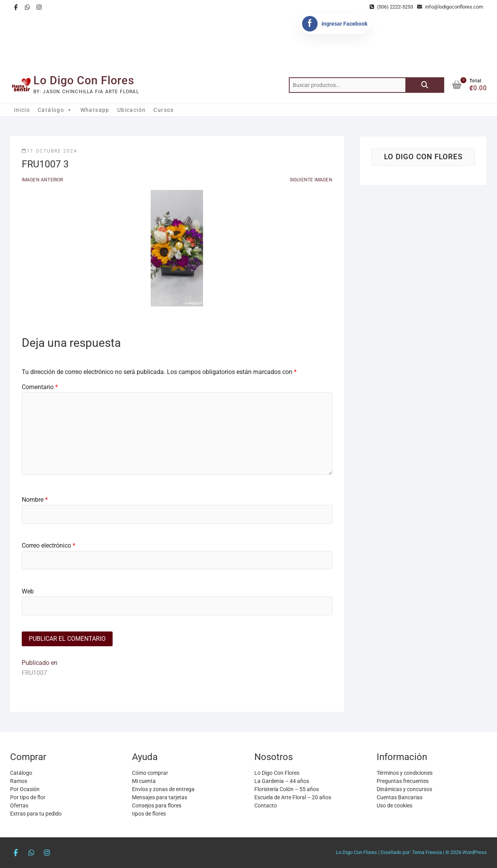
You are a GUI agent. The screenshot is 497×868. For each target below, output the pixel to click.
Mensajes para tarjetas (160, 797)
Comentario (40, 387)
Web (28, 591)
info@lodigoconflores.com (450, 7)
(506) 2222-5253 (391, 7)
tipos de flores (149, 814)
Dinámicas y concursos (404, 789)
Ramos (19, 781)
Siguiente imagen (311, 180)
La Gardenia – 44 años (282, 781)
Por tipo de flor (28, 797)
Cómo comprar (150, 773)
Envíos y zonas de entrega (163, 789)
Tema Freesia (427, 852)
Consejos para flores (157, 805)
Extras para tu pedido (36, 814)
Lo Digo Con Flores (84, 80)
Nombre (35, 500)
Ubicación (132, 110)
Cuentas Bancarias (400, 797)
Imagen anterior (43, 180)
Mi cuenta (144, 781)
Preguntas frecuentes (403, 781)
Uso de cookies (394, 805)
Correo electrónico (49, 545)
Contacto (266, 805)
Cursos (163, 110)
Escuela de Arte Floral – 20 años (293, 797)
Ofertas (19, 805)
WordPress (475, 852)
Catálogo (55, 110)
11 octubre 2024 (50, 151)
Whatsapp (95, 110)
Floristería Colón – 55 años (287, 789)
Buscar (425, 85)
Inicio (22, 110)
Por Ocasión (25, 789)
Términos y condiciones (405, 773)
